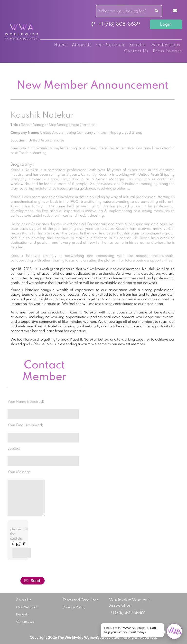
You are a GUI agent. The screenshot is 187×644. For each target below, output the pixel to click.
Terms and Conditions (80, 600)
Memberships (166, 45)
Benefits (138, 45)
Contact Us (136, 51)
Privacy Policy (74, 607)
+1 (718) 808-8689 (116, 24)
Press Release (168, 51)
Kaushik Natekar (42, 115)
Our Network (110, 45)
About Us (82, 45)
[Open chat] (174, 631)
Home (61, 45)
